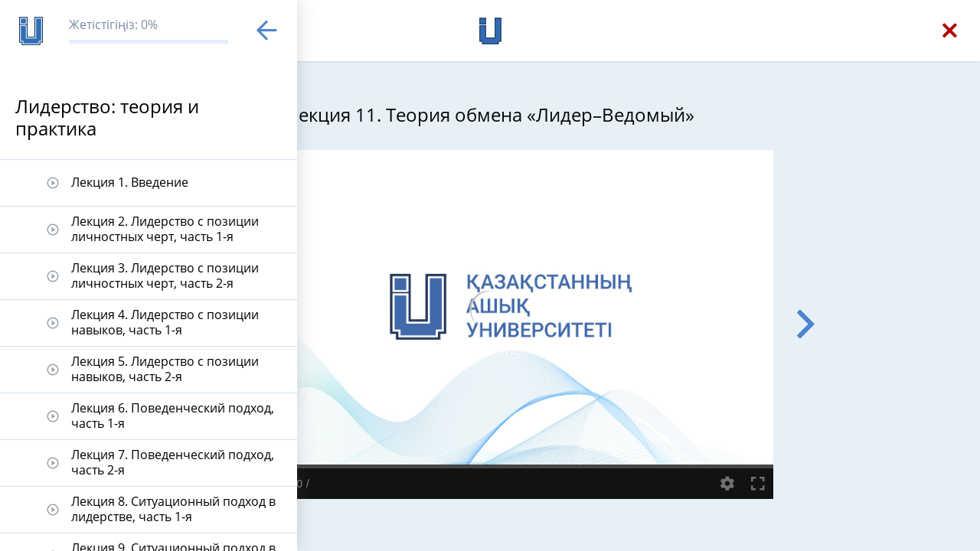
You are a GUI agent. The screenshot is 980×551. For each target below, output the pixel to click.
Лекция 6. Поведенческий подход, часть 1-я (173, 415)
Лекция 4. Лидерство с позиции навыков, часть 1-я (165, 322)
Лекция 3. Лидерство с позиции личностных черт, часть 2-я (165, 275)
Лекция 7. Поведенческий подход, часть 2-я (173, 462)
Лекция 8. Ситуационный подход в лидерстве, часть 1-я (173, 509)
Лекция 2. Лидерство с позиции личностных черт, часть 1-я (165, 228)
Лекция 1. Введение (130, 182)
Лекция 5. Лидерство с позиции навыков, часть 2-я (165, 368)
